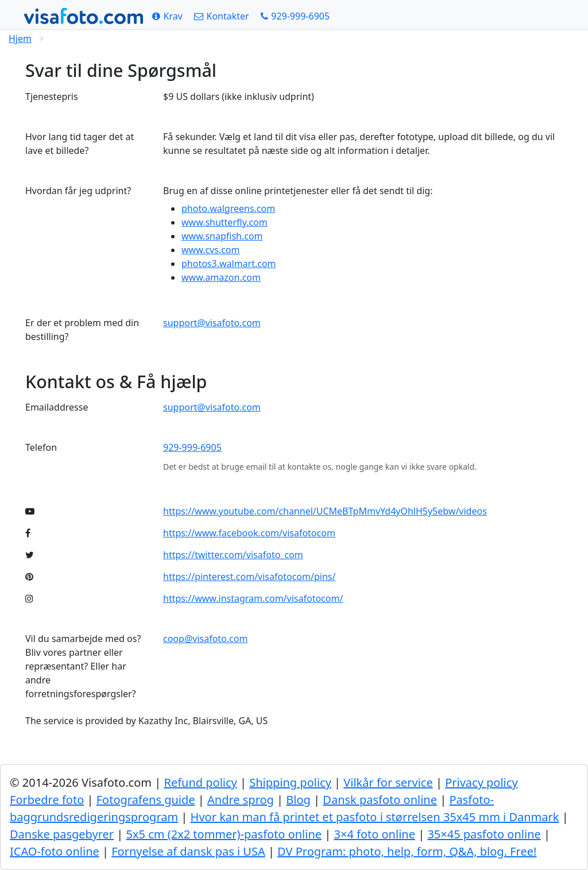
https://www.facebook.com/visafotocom (249, 533)
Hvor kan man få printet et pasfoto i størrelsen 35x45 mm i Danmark (375, 817)
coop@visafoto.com (205, 639)
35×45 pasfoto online (484, 834)
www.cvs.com (210, 250)
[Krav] (167, 16)
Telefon (41, 447)
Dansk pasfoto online (380, 800)
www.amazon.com (221, 277)
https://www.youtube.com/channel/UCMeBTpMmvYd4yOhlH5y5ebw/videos (325, 511)
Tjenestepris (52, 96)
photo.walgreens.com (228, 208)
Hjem (20, 38)
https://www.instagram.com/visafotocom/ (253, 598)
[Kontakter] (222, 16)
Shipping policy (290, 782)
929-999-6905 (192, 447)
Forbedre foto (47, 800)
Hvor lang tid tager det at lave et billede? (80, 144)
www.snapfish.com (222, 236)
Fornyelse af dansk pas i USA (188, 851)
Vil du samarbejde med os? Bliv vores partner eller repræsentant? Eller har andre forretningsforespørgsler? (83, 666)
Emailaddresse (57, 407)
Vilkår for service (388, 782)
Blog (298, 800)
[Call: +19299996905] (295, 16)
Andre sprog (241, 800)
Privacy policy (481, 782)
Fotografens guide (146, 800)
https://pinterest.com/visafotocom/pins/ (249, 577)
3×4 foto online (375, 834)
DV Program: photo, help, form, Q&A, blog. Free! (407, 851)
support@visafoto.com (212, 323)
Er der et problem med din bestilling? (82, 330)
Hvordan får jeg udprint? (78, 191)
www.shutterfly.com (225, 222)
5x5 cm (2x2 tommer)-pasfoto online (224, 834)
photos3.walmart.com (229, 264)
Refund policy (200, 782)
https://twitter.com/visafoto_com (233, 555)
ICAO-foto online (55, 851)
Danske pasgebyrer (62, 834)
